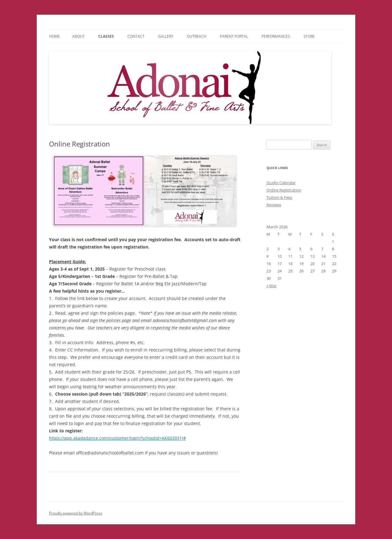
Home (55, 36)
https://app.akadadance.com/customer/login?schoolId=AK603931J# (117, 438)
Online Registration (284, 190)
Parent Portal (234, 36)
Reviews (274, 205)
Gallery (166, 36)
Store (309, 36)
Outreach (197, 36)
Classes (106, 36)
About (79, 36)
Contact (136, 36)
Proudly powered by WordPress (76, 513)
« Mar (271, 286)
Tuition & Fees (279, 197)
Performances (276, 36)
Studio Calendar (281, 183)
